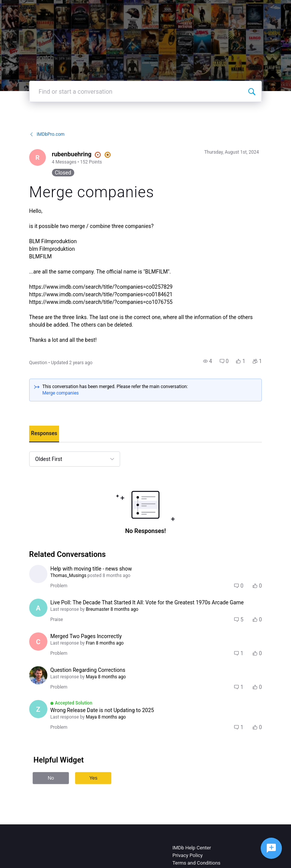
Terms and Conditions (196, 863)
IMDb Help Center (192, 848)
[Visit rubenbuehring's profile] (38, 157)
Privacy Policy (188, 855)
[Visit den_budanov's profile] (38, 675)
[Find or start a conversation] (252, 91)
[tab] (44, 434)
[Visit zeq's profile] (38, 709)
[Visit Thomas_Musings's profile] (38, 574)
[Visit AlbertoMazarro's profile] (38, 608)
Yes (93, 778)
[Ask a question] (271, 848)
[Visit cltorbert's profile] (38, 642)
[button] (208, 361)
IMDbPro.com (47, 134)
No (51, 778)
